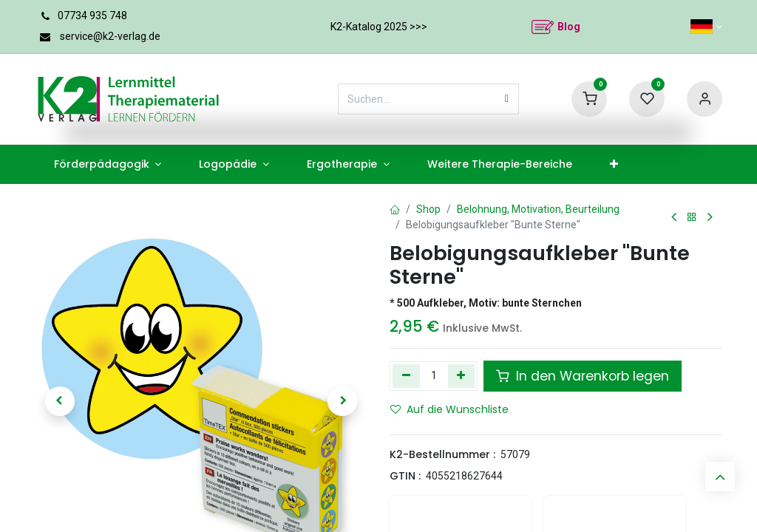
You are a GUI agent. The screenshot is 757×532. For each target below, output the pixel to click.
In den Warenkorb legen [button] (583, 376)
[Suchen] (507, 99)
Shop (428, 209)
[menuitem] (108, 164)
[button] (60, 401)
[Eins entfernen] (406, 376)
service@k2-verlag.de (110, 36)
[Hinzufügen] (462, 376)
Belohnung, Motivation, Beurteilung (538, 209)
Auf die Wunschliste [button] (449, 409)
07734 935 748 (92, 16)
